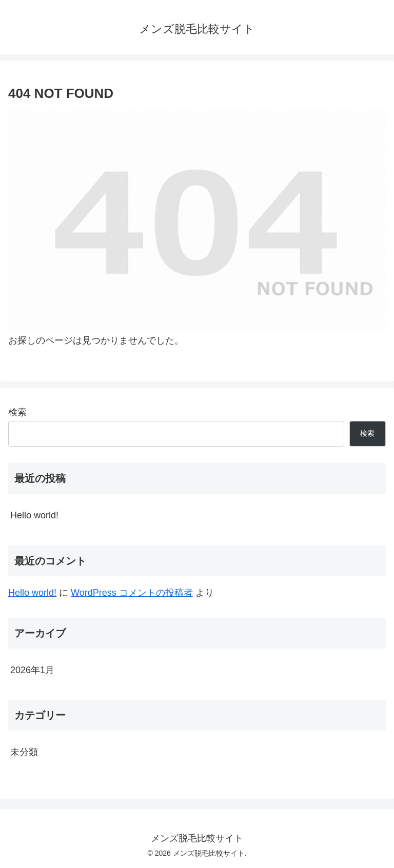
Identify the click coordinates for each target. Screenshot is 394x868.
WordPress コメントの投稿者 (132, 593)
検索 (17, 412)
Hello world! (34, 515)
